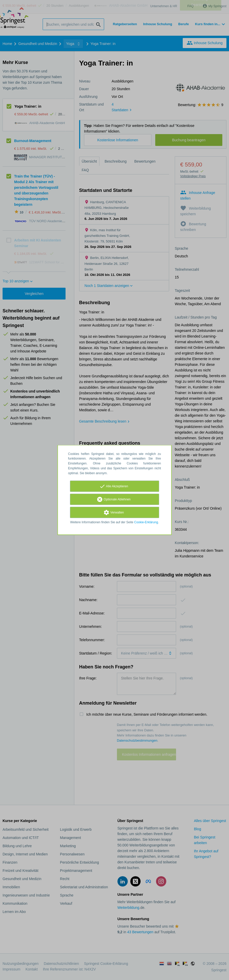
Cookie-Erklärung (146, 522)
